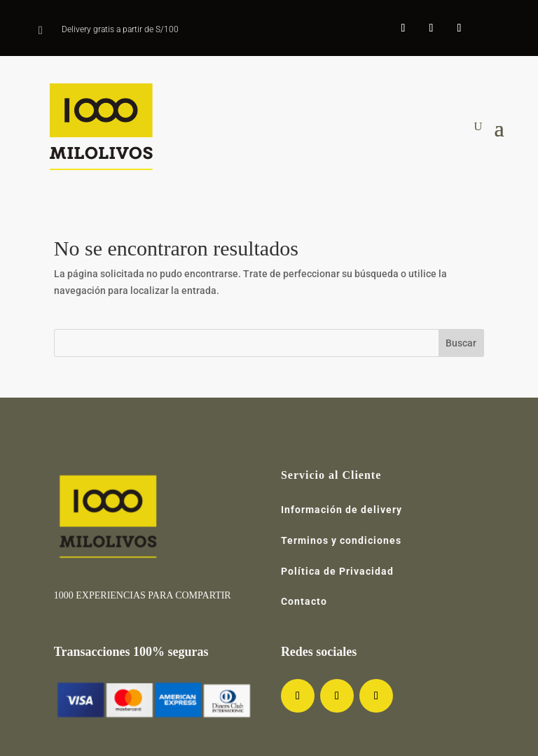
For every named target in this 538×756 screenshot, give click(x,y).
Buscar (461, 343)
